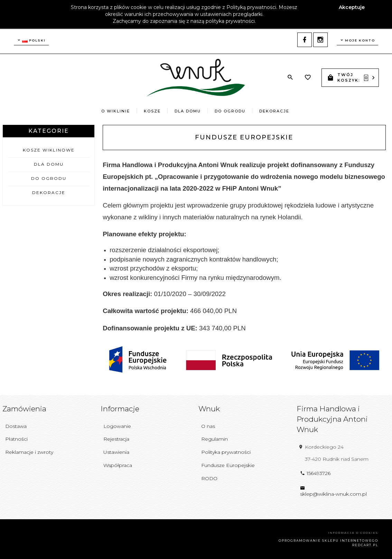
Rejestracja (116, 439)
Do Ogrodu (230, 111)
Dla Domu (188, 111)
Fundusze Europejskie (228, 465)
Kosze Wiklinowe (49, 150)
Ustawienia (116, 452)
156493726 (315, 473)
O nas (208, 426)
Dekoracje (274, 111)
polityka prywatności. (231, 21)
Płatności (16, 439)
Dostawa (16, 426)
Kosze (152, 111)
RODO (209, 478)
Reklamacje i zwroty (29, 452)
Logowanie (117, 426)
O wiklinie (116, 111)
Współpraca (118, 465)
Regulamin (214, 439)
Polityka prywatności (226, 452)
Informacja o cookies (353, 533)
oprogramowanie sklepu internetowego (328, 540)
